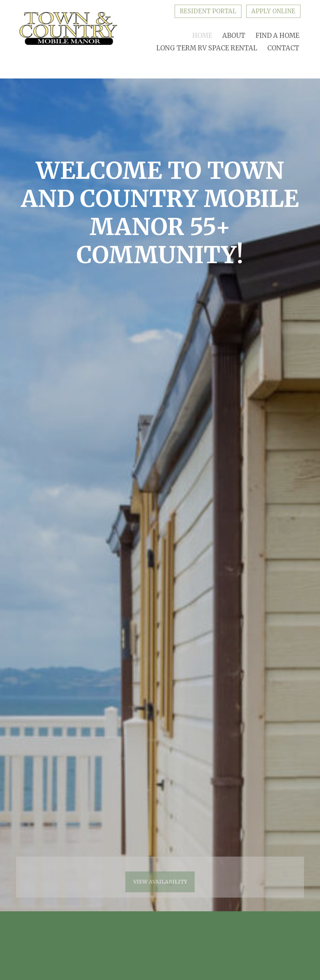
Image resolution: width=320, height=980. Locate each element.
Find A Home (277, 36)
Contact (283, 48)
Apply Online (273, 11)
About (234, 36)
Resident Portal (208, 11)
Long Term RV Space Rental (207, 48)
